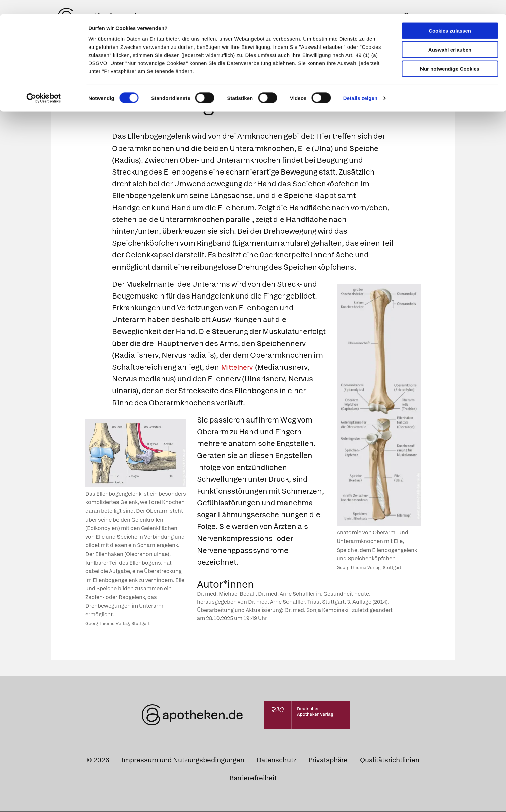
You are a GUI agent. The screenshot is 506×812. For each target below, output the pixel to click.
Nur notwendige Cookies (450, 54)
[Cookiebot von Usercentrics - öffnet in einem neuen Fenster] (44, 84)
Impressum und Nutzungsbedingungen (183, 761)
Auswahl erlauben (450, 36)
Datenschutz (276, 761)
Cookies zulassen (450, 16)
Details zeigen (360, 84)
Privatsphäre (328, 761)
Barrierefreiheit (253, 779)
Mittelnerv (239, 368)
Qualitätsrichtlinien (390, 761)
